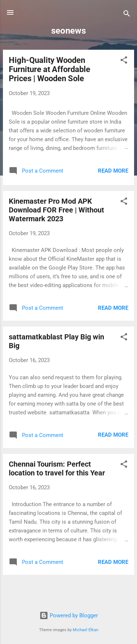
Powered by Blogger (69, 615)
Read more (113, 171)
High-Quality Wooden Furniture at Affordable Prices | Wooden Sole (50, 69)
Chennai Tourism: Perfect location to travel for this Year (57, 468)
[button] (124, 61)
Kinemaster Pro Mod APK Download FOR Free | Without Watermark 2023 (56, 210)
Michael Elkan (85, 630)
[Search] (127, 15)
